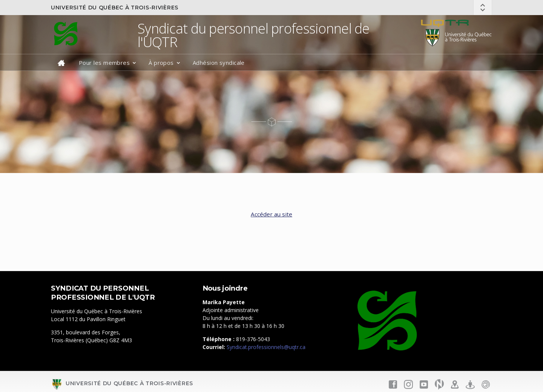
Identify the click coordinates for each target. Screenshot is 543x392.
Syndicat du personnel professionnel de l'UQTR (254, 35)
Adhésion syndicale (219, 63)
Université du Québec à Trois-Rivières (115, 8)
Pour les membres (104, 63)
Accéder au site (271, 214)
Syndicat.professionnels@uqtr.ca (266, 347)
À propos (161, 63)
